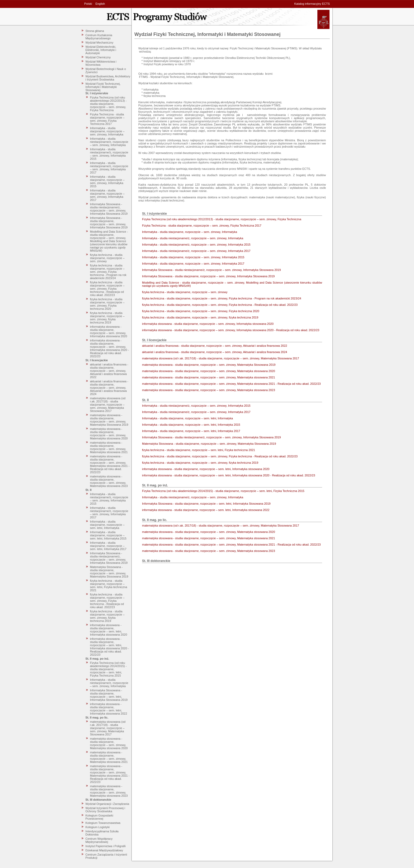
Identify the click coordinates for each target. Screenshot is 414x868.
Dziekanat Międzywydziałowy (104, 850)
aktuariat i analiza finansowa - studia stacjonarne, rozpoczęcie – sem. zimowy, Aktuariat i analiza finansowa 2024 (109, 388)
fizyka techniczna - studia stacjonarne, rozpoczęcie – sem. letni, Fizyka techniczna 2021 (109, 585)
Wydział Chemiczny (98, 57)
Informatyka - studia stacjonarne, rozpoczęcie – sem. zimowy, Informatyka (107, 131)
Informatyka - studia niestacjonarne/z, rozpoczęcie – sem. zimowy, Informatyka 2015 (109, 154)
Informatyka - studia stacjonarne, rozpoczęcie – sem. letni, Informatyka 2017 (108, 546)
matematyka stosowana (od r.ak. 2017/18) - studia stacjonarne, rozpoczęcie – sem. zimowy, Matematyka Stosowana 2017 (108, 405)
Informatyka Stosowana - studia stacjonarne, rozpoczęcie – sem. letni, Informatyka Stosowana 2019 (109, 695)
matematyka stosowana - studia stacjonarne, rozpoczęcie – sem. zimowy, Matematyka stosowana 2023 (109, 481)
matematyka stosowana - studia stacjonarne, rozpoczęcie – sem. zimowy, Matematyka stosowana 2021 (109, 447)
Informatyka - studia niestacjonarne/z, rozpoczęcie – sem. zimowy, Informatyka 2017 (109, 168)
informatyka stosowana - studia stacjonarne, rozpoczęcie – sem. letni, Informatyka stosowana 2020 (109, 630)
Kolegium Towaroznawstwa (103, 823)
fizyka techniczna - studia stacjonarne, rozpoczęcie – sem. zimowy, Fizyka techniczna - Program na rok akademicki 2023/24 (108, 272)
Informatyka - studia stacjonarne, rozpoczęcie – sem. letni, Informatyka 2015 (108, 535)
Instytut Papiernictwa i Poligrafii (106, 846)
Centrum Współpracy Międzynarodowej (99, 840)
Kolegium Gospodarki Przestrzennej (99, 817)
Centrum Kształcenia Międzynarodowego (99, 37)
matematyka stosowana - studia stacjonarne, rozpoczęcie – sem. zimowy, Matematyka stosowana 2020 (109, 434)
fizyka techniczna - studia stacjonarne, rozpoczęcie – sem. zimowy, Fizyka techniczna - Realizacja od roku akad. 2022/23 (107, 289)
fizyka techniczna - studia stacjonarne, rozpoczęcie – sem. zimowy (107, 258)
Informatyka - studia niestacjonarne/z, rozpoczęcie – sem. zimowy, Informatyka (109, 142)
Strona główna (95, 31)
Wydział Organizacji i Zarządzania (107, 804)
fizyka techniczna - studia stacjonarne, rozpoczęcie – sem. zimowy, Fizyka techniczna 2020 (107, 304)
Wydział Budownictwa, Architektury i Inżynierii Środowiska (108, 78)
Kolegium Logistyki (98, 827)
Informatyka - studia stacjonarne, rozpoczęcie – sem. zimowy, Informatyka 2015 (107, 181)
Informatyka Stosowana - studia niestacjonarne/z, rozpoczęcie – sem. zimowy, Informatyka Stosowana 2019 (109, 209)
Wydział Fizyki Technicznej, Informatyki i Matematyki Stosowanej (103, 87)
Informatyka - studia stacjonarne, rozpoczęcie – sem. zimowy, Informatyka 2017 (107, 195)
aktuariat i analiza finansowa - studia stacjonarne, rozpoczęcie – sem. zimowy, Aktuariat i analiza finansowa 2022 (109, 371)
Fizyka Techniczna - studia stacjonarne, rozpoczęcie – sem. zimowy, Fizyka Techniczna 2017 (107, 119)
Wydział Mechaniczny (100, 43)
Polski (88, 4)
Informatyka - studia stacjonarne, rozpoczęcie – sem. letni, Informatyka (107, 525)
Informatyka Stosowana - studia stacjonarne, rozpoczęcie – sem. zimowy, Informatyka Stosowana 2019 (109, 223)
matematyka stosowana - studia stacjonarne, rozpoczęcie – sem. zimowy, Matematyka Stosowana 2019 (109, 420)
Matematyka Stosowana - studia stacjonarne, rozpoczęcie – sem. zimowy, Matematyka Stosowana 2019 (109, 572)
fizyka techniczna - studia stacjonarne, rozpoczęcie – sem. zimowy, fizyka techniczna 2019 (107, 318)
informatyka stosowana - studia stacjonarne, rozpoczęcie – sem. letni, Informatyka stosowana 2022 (109, 709)
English (100, 4)
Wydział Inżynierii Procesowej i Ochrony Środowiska (105, 810)
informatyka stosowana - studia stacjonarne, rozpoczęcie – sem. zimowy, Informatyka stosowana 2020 (109, 331)
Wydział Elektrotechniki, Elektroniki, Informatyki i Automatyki (101, 50)
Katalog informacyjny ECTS (312, 4)
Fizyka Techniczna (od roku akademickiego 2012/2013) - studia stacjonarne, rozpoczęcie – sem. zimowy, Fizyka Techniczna (108, 104)
